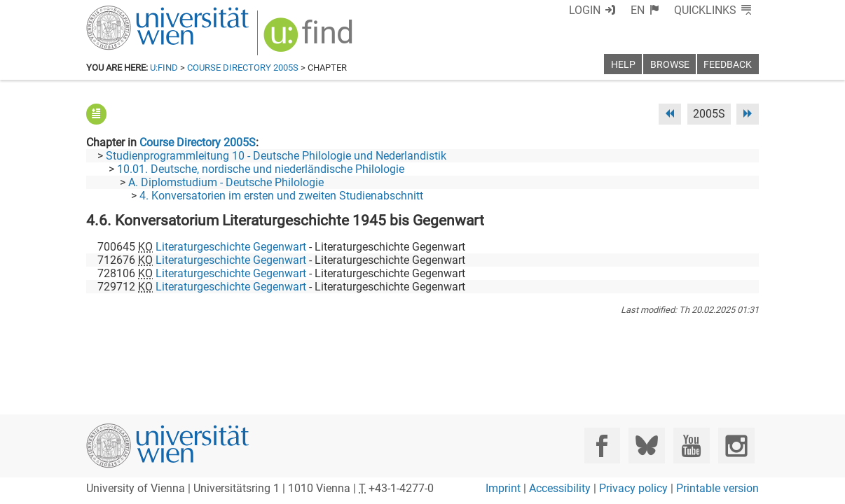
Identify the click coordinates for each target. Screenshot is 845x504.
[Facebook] (602, 446)
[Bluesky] (646, 446)
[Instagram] (736, 446)
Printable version (717, 488)
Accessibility (560, 488)
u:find (164, 68)
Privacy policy (633, 488)
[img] (310, 40)
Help (623, 65)
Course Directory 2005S (243, 68)
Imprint (503, 488)
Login (585, 10)
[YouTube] (691, 446)
